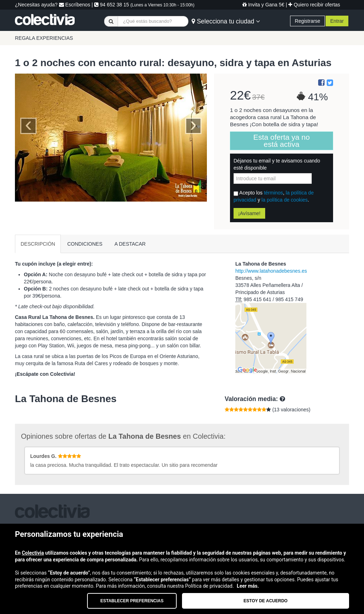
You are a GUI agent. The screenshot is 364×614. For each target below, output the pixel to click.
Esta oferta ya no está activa (282, 141)
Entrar (337, 21)
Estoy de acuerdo (266, 601)
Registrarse (307, 21)
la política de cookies (285, 200)
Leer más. (248, 586)
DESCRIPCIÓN (38, 244)
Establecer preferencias (132, 601)
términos (273, 193)
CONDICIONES (85, 244)
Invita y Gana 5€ (263, 5)
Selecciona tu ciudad (226, 21)
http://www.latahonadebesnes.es (271, 271)
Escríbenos (75, 5)
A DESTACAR (130, 244)
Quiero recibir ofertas (314, 5)
